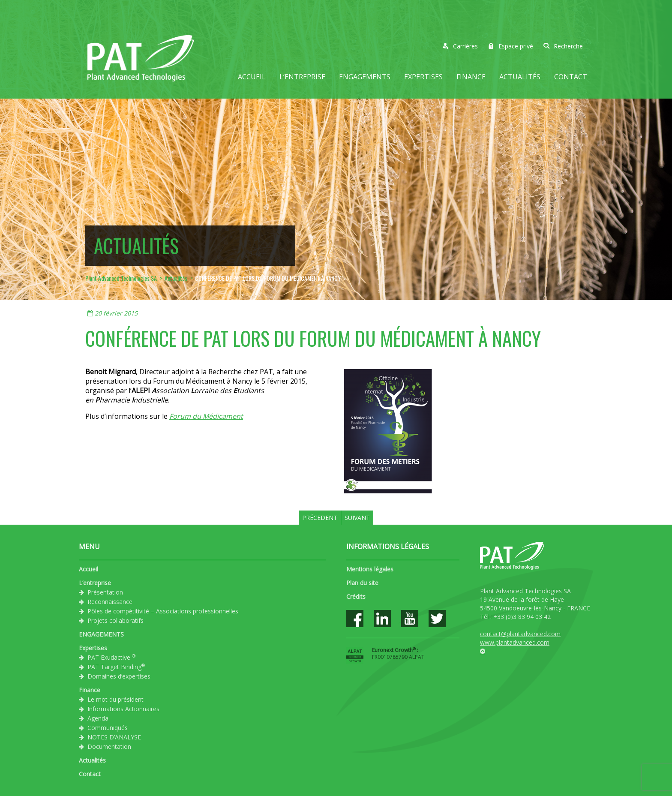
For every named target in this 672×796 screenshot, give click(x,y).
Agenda (98, 718)
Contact (571, 77)
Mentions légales (370, 569)
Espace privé (511, 46)
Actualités (520, 77)
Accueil (252, 77)
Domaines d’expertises (119, 676)
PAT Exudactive (111, 657)
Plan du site (362, 583)
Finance (471, 77)
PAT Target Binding (116, 667)
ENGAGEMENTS (365, 77)
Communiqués (108, 728)
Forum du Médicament (206, 416)
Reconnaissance (110, 602)
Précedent (320, 518)
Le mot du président (115, 699)
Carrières (460, 46)
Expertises (423, 77)
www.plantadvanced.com (515, 642)
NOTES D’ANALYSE (114, 737)
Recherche (563, 46)
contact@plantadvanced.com (520, 634)
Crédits (356, 596)
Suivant (357, 518)
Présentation (105, 592)
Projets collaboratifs (115, 620)
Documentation (109, 746)
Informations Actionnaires (123, 709)
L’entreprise (302, 77)
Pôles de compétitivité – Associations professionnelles (163, 611)
